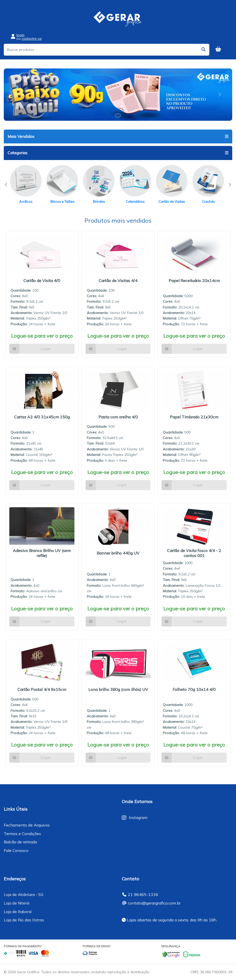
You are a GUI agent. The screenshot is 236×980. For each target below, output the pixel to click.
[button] (16, 95)
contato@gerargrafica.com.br (154, 903)
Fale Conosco (16, 850)
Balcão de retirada (20, 842)
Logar (46, 349)
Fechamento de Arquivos (27, 825)
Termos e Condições (22, 834)
